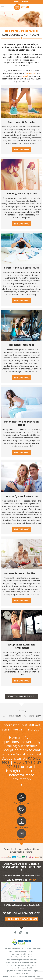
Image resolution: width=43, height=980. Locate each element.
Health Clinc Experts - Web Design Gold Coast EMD (21, 976)
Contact (31, 951)
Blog (34, 949)
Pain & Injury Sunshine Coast (22, 957)
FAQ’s (11, 951)
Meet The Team (21, 951)
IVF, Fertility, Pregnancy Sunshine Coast (22, 965)
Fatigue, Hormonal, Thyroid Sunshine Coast (22, 962)
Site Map (30, 968)
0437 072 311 (35, 913)
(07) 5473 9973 (10, 913)
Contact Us (30, 73)
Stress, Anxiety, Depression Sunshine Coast (21, 960)
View (33, 880)
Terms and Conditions (18, 968)
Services (28, 949)
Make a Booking (22, 2)
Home (5, 949)
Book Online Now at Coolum (22, 919)
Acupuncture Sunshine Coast (21, 954)
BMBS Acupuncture (24, 971)
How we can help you (16, 949)
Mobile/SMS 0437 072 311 (24, 764)
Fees (39, 949)
